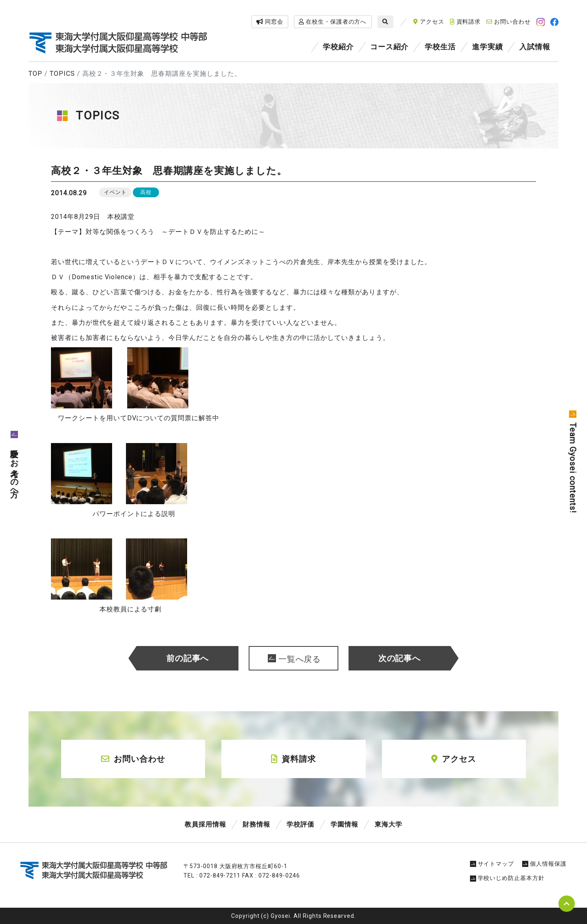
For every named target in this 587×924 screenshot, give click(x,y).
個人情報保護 (544, 864)
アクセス (429, 22)
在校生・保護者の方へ (333, 22)
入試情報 (535, 47)
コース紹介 (389, 47)
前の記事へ (188, 658)
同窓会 (270, 22)
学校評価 (300, 824)
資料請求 (466, 22)
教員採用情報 (205, 824)
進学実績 (488, 47)
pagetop (567, 904)
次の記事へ (400, 658)
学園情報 (344, 824)
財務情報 (256, 824)
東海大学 (388, 824)
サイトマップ (492, 864)
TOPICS (62, 74)
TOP (35, 74)
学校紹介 (338, 47)
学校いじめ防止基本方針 (508, 878)
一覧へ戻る (300, 659)
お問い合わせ (509, 22)
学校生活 (440, 47)
